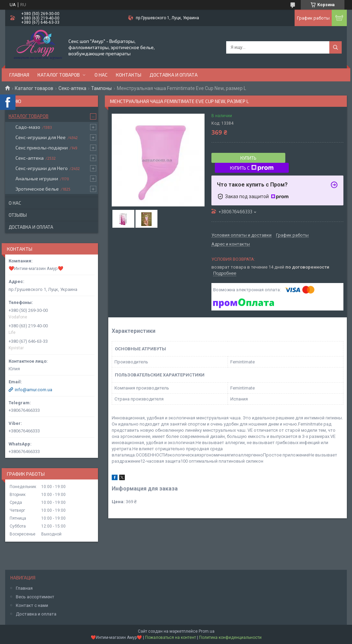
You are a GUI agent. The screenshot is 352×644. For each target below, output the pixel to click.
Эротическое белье (37, 189)
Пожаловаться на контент (170, 637)
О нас (101, 75)
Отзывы (18, 215)
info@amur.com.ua (34, 390)
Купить (248, 158)
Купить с (252, 168)
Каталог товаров (59, 75)
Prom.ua (207, 631)
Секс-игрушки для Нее (41, 137)
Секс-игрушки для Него (42, 168)
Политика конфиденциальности (230, 637)
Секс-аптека (72, 88)
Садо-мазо (28, 127)
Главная (19, 75)
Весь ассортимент (35, 597)
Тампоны (101, 88)
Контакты (129, 75)
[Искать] (335, 47)
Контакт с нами (32, 605)
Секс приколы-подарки (42, 148)
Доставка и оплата (174, 75)
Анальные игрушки (37, 178)
